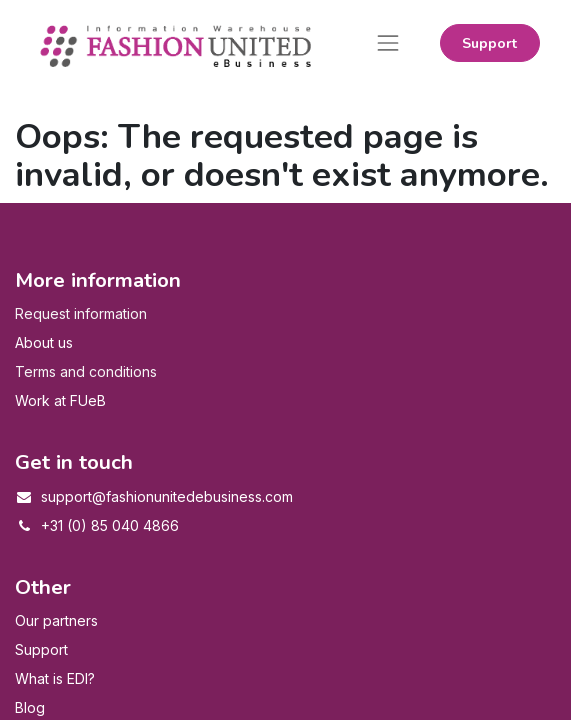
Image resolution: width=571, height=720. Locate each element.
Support (489, 43)
